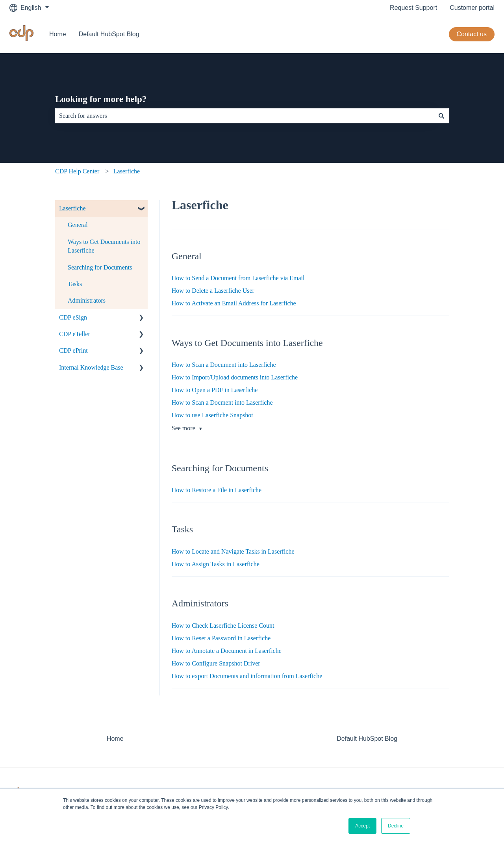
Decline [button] (396, 826)
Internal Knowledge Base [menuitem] (91, 367)
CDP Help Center (77, 171)
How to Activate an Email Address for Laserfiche (234, 303)
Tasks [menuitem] (75, 284)
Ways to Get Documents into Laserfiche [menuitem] (104, 246)
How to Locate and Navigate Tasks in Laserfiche (233, 551)
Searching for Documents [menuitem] (100, 267)
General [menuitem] (78, 225)
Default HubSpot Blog (109, 34)
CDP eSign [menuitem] (73, 317)
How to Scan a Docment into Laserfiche (222, 402)
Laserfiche (127, 171)
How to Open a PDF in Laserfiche (215, 390)
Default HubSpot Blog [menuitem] (367, 739)
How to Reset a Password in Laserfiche (221, 638)
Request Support (413, 8)
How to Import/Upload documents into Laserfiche (235, 377)
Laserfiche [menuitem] (72, 208)
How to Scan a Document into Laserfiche (224, 365)
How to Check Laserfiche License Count (223, 626)
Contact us (472, 34)
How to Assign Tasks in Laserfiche (216, 564)
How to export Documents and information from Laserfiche (247, 676)
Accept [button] (362, 826)
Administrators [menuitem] (87, 300)
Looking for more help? (101, 99)
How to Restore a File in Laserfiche (217, 490)
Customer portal (472, 8)
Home (58, 34)
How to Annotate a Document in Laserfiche (227, 651)
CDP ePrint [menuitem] (73, 350)
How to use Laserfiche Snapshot (212, 415)
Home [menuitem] (115, 739)
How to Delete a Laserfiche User (213, 291)
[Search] (441, 116)
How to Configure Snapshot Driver (216, 663)
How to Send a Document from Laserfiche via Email (238, 278)
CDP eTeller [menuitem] (75, 334)
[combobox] (245, 116)
